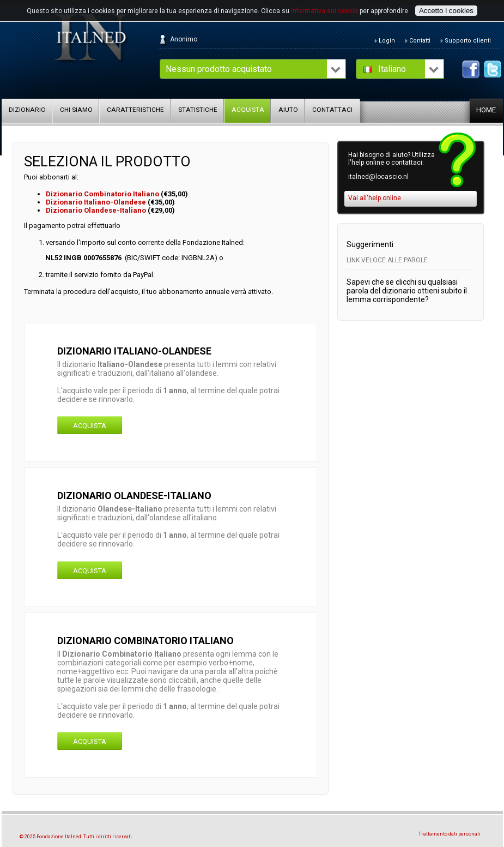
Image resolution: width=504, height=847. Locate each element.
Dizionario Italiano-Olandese (96, 202)
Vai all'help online (375, 198)
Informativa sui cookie (324, 11)
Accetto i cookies (446, 11)
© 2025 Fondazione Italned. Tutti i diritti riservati (76, 837)
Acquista (90, 426)
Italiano (392, 69)
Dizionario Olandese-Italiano (96, 210)
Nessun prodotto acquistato (219, 69)
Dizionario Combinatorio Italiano (103, 194)
